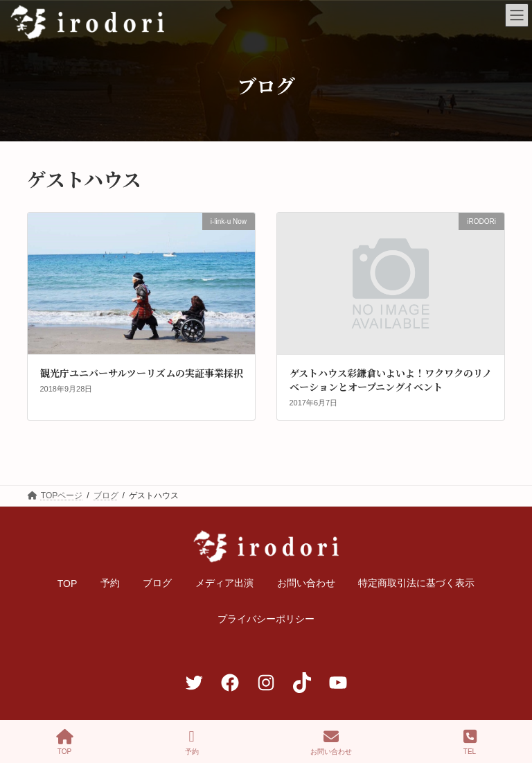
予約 (192, 742)
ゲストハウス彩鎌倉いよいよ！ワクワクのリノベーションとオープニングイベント (391, 380)
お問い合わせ (331, 742)
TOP (65, 742)
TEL (470, 742)
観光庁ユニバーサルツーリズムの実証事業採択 (142, 373)
